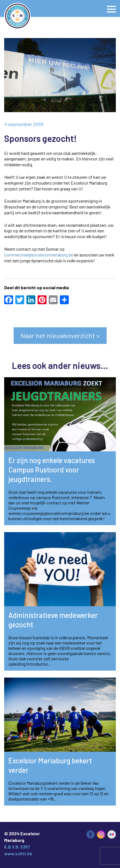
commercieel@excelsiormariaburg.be (39, 255)
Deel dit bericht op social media (36, 287)
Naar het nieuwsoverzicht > (60, 335)
